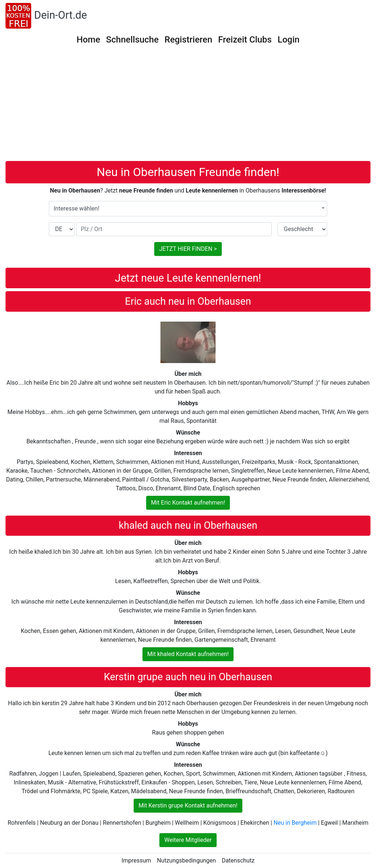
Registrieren (188, 40)
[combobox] (188, 209)
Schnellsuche (132, 40)
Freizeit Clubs (245, 40)
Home (88, 40)
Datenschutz (238, 860)
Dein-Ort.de (61, 15)
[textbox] (188, 209)
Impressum (136, 860)
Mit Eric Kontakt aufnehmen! (188, 503)
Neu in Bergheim (295, 823)
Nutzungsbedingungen (186, 860)
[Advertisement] (188, 106)
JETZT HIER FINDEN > (188, 249)
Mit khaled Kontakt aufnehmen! (188, 654)
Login (289, 40)
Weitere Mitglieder (188, 840)
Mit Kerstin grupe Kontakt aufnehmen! (188, 805)
